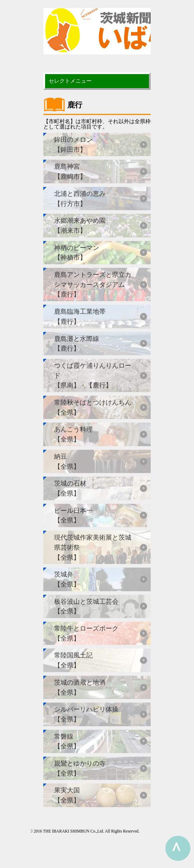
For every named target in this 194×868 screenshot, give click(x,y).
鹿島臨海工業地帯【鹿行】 (80, 316)
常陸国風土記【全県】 (73, 660)
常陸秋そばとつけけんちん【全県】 (93, 407)
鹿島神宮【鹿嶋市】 (70, 171)
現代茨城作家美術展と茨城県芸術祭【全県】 (93, 547)
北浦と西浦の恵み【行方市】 (80, 199)
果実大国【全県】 (67, 795)
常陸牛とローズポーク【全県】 (86, 633)
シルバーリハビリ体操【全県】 (86, 714)
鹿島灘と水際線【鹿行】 (77, 344)
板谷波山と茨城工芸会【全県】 (86, 606)
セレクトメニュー (70, 81)
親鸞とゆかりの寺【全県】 (80, 768)
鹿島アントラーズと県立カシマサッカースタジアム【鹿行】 (93, 284)
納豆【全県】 (67, 461)
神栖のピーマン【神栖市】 (77, 253)
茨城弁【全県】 (67, 579)
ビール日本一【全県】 (73, 515)
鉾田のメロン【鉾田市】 (73, 144)
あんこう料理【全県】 (73, 434)
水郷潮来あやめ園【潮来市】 (80, 225)
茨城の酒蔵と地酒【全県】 (80, 687)
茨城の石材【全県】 (70, 488)
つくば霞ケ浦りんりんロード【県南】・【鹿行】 (93, 375)
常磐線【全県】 (67, 741)
